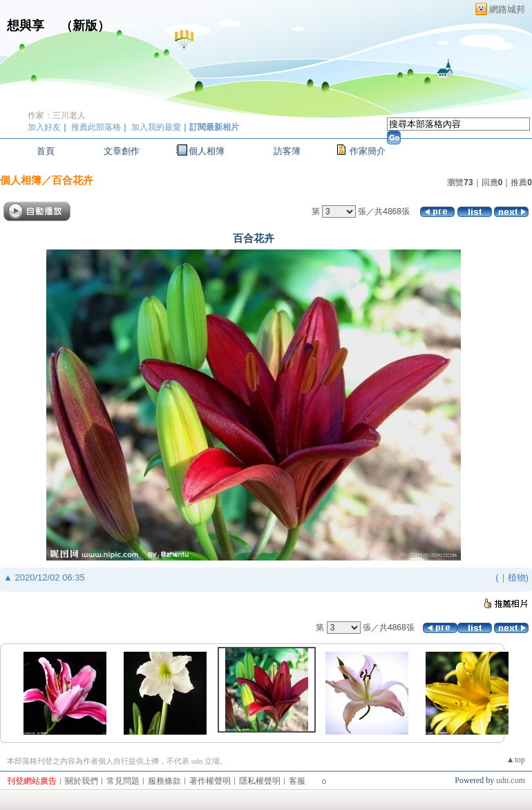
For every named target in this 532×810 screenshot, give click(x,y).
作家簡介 (368, 151)
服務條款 (164, 781)
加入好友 (44, 127)
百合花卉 (73, 180)
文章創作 (122, 151)
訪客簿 (287, 151)
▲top (516, 760)
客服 (297, 781)
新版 (85, 26)
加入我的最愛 (156, 127)
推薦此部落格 (96, 127)
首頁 (46, 151)
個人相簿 (207, 151)
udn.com (511, 780)
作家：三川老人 (57, 115)
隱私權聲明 (260, 781)
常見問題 (123, 781)
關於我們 (82, 781)
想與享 (27, 26)
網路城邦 (507, 9)
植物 (517, 577)
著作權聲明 (210, 781)
